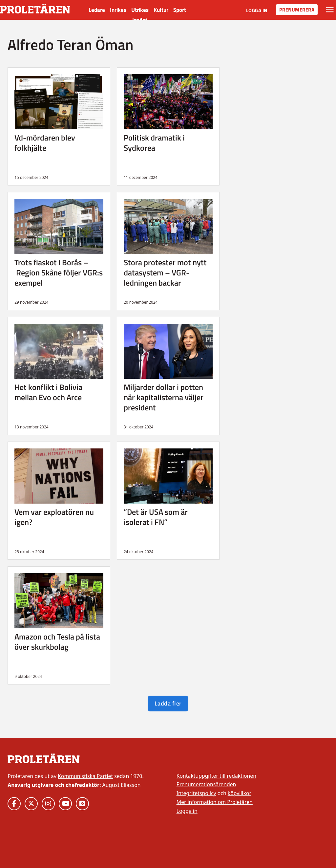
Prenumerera (297, 10)
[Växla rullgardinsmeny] (330, 10)
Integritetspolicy (196, 793)
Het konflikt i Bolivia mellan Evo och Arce (48, 392)
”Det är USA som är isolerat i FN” (156, 517)
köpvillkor (240, 793)
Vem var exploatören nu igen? (54, 517)
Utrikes (140, 10)
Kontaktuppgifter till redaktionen (216, 776)
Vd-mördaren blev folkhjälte (45, 143)
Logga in (257, 10)
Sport (180, 10)
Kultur (161, 10)
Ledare (97, 10)
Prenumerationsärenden (206, 784)
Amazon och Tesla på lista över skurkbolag (57, 642)
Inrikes (118, 10)
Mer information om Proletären (215, 802)
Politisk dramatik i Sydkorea (154, 143)
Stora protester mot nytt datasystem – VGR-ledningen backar (165, 272)
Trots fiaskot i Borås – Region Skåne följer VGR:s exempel (59, 272)
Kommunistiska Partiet (85, 776)
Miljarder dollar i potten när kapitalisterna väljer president (164, 397)
